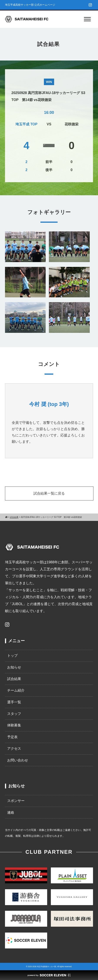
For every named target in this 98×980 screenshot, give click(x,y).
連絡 (11, 812)
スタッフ (14, 714)
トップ (12, 656)
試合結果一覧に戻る (49, 493)
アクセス (14, 748)
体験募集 (14, 725)
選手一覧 (14, 702)
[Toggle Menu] (87, 19)
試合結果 (14, 679)
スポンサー (16, 801)
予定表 (12, 737)
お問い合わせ (18, 760)
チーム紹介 (16, 690)
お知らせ (14, 667)
